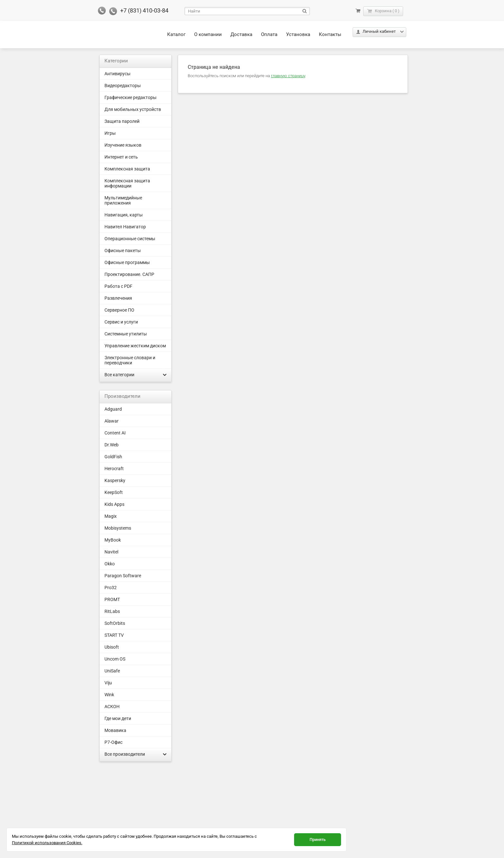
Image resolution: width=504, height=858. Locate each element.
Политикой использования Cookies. (47, 843)
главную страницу (288, 76)
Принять (318, 840)
